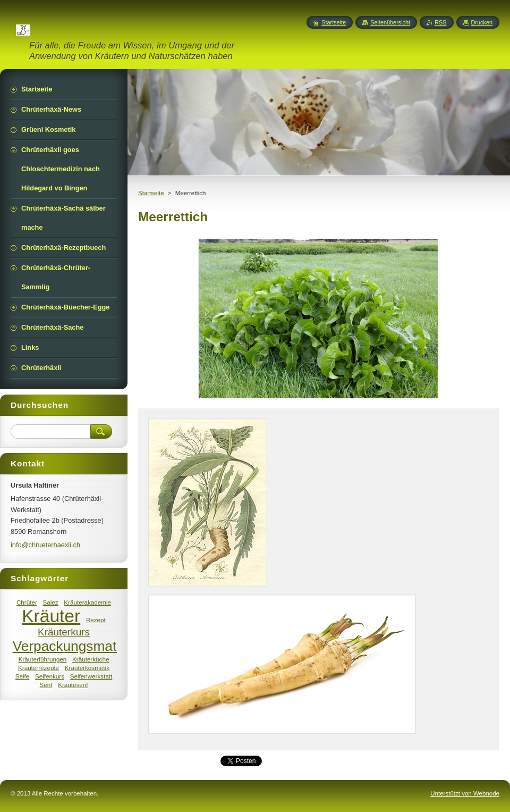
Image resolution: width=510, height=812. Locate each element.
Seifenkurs (50, 676)
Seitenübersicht (390, 22)
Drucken (482, 22)
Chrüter (27, 602)
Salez (50, 602)
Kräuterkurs (64, 632)
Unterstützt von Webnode (465, 793)
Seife (23, 676)
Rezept (96, 620)
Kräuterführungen (43, 659)
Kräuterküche (91, 659)
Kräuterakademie (87, 602)
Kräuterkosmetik (87, 668)
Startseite (151, 193)
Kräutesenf (73, 685)
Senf (46, 685)
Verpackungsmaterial (78, 646)
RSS (440, 22)
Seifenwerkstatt (91, 676)
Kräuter (51, 616)
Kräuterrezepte (39, 668)
